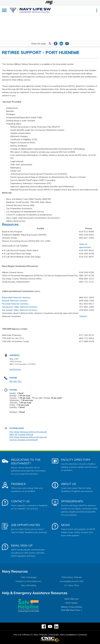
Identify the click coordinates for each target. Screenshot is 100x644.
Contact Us (20, 501)
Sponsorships (72, 501)
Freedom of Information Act (29, 581)
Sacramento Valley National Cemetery (20, 307)
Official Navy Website (71, 577)
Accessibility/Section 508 (71, 581)
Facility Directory (76, 460)
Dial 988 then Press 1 (71, 610)
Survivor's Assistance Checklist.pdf (24, 440)
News (65, 525)
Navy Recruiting (29, 585)
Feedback (18, 484)
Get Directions (15, 369)
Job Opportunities (26, 525)
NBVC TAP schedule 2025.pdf (21, 434)
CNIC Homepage (29, 577)
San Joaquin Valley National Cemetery (20, 310)
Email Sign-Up (22, 545)
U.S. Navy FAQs (72, 585)
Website (83, 316)
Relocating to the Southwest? (26, 461)
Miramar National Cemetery (15, 301)
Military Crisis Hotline (72, 607)
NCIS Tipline (71, 603)
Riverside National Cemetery (15, 304)
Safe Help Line (71, 599)
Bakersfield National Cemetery (16, 297)
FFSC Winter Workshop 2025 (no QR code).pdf (28, 432)
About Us (69, 484)
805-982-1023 (15, 381)
